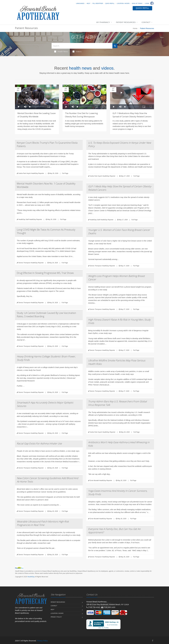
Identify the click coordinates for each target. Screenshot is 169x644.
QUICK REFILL (142, 8)
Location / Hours (123, 3)
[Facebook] (152, 3)
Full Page (65, 173)
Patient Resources (126, 22)
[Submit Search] (115, 46)
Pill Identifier (98, 3)
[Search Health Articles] (82, 46)
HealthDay (31, 577)
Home (135, 28)
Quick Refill (110, 3)
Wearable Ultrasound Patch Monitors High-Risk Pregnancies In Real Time (43, 523)
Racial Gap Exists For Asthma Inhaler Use (39, 443)
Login (147, 3)
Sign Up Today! (137, 3)
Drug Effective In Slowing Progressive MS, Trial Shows (45, 273)
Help (88, 3)
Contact (146, 22)
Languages (80, 3)
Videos (77, 51)
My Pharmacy (103, 22)
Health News (61, 51)
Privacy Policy (56, 617)
